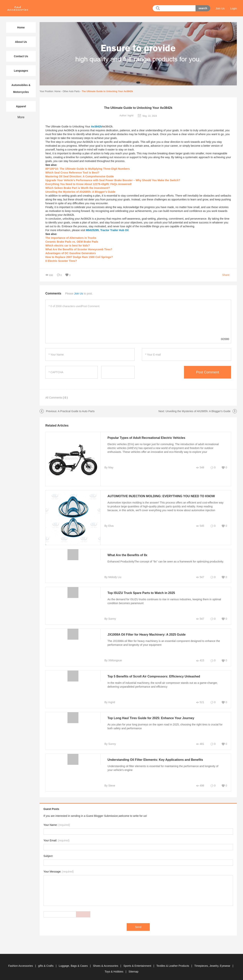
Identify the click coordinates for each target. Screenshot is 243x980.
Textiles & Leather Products (173, 966)
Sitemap (133, 972)
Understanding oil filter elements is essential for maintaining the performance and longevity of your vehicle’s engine (163, 768)
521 (200, 702)
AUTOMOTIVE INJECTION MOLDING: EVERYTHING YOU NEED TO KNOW (161, 496)
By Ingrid (110, 702)
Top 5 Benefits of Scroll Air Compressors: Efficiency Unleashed (154, 676)
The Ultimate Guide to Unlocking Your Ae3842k (107, 91)
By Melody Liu (113, 577)
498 (200, 786)
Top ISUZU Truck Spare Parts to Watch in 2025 (141, 593)
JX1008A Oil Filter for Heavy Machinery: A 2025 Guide (146, 635)
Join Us (220, 8)
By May (109, 467)
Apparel (21, 106)
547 (200, 577)
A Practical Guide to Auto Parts (76, 411)
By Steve (110, 786)
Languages (21, 71)
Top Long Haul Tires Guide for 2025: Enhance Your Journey (151, 718)
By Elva (109, 526)
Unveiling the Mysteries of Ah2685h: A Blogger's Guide (198, 411)
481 (200, 744)
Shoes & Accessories (106, 966)
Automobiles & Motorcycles (21, 88)
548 (200, 468)
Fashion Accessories (21, 966)
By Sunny (110, 619)
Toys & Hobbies (114, 972)
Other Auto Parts (71, 91)
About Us (21, 42)
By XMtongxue (113, 660)
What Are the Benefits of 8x (127, 555)
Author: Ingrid (126, 116)
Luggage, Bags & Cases (74, 966)
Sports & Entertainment (138, 966)
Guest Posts (51, 809)
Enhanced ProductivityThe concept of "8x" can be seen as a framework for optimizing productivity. (166, 562)
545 (200, 526)
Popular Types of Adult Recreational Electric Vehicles (146, 438)
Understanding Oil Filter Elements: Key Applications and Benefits (155, 760)
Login (234, 8)
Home (57, 91)
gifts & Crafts (46, 966)
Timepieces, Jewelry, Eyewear (213, 966)
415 (200, 660)
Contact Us (21, 56)
